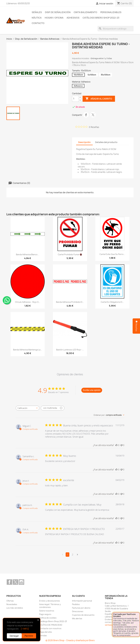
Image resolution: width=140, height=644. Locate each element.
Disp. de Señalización (58, 12)
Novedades (12, 604)
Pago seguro (45, 614)
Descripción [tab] (84, 142)
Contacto (38, 23)
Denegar (14, 636)
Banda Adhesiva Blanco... (28, 254)
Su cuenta (78, 596)
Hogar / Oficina (54, 18)
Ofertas (10, 601)
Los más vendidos (15, 608)
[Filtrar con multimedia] (53, 408)
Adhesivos (73, 18)
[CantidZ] (75, 99)
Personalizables (111, 12)
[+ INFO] (25, 629)
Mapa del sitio (46, 632)
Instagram (21, 582)
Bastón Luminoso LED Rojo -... (70, 350)
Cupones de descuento (83, 615)
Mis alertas (77, 618)
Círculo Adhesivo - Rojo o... (28, 302)
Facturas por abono (81, 608)
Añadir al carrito (99, 99)
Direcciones (78, 611)
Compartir (86, 115)
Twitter (15, 582)
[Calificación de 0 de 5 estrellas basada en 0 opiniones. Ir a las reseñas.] (87, 127)
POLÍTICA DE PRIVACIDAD (51, 625)
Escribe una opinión (92, 390)
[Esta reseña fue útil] (116, 445)
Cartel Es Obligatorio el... (112, 302)
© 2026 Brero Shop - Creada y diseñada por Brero (70, 640)
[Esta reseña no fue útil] (121, 445)
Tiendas (43, 635)
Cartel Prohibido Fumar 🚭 (70, 254)
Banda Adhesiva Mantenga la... (28, 350)
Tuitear (93, 115)
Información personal (82, 601)
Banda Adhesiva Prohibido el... (70, 302)
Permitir (29, 636)
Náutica (37, 18)
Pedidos (76, 604)
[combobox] (28, 408)
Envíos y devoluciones (50, 601)
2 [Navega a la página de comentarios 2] (73, 555)
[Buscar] (116, 29)
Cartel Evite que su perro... (112, 254)
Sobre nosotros (47, 611)
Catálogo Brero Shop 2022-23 (101, 18)
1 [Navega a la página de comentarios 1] (67, 555)
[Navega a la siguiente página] (77, 555)
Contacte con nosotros (50, 628)
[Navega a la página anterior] (63, 555)
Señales (37, 12)
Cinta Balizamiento (85, 12)
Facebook (9, 582)
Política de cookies (48, 618)
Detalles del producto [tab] (106, 142)
